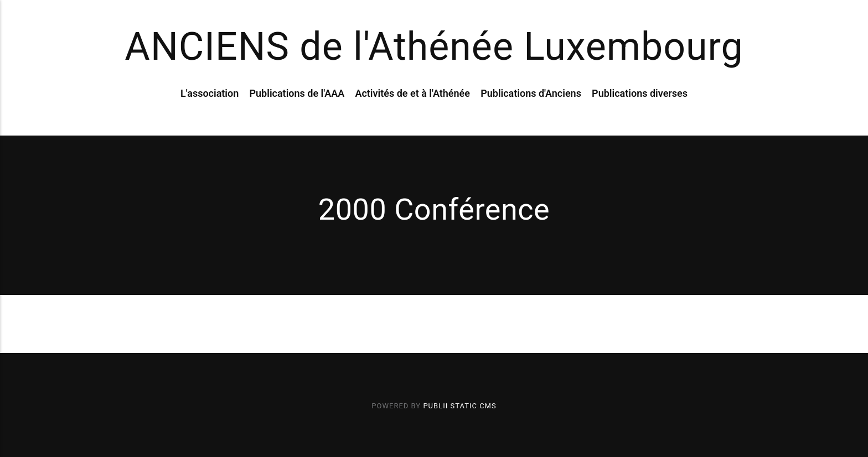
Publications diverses (640, 93)
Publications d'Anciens (531, 93)
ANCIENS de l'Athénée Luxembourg (434, 46)
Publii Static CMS (459, 406)
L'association (210, 93)
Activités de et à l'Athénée (412, 93)
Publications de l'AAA (297, 93)
